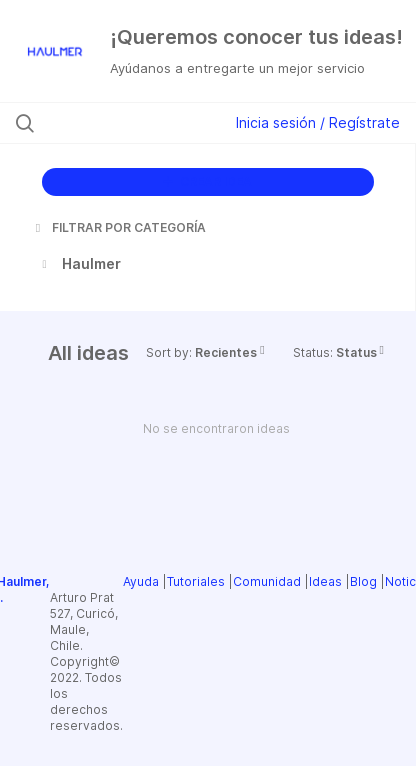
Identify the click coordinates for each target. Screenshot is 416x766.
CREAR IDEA (207, 181)
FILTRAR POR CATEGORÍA (119, 227)
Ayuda (141, 581)
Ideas (325, 581)
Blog (363, 581)
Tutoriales (196, 581)
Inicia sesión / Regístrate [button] (318, 122)
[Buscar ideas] (127, 123)
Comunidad (267, 581)
